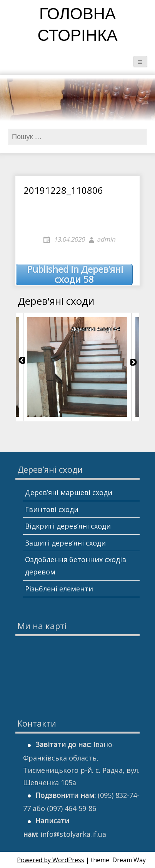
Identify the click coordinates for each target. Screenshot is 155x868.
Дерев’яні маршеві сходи (69, 492)
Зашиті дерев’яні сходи (65, 543)
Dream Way (129, 860)
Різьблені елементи (59, 589)
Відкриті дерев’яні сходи (68, 526)
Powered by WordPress (51, 860)
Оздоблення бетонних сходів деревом (76, 566)
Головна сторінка (78, 26)
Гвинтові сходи (52, 509)
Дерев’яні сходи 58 (75, 275)
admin (106, 239)
